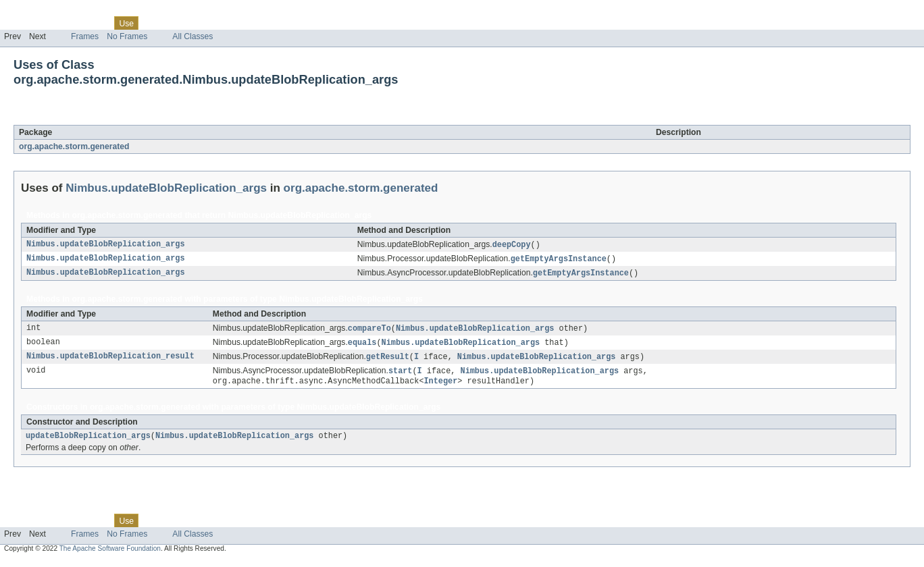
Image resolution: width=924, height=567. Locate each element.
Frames (85, 36)
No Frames (127, 36)
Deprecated (192, 23)
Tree (154, 23)
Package (62, 23)
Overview (21, 23)
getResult (388, 360)
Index (231, 23)
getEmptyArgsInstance (559, 260)
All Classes (192, 36)
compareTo (369, 331)
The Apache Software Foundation (110, 555)
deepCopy (512, 245)
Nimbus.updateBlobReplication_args (164, 117)
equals (362, 346)
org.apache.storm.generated (74, 146)
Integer (440, 386)
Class (97, 23)
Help (258, 23)
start (401, 375)
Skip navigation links (37, 11)
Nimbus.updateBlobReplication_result (110, 360)
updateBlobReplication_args (88, 442)
